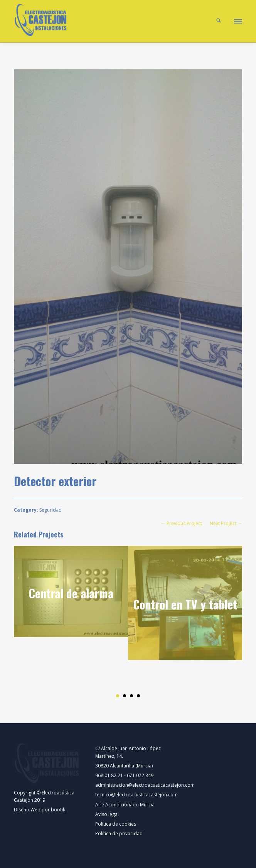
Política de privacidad (119, 834)
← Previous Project (181, 523)
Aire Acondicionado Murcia (125, 805)
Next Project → (226, 523)
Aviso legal (107, 814)
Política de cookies (116, 824)
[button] (237, 20)
